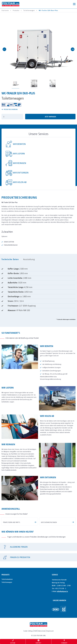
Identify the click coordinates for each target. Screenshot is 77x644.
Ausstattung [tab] (29, 259)
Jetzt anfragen (50, 117)
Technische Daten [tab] (10, 259)
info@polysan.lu (62, 615)
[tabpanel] (38, 292)
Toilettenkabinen (7, 602)
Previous (4, 49)
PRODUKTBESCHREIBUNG (10, 109)
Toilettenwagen (7, 605)
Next (73, 49)
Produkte (6, 598)
